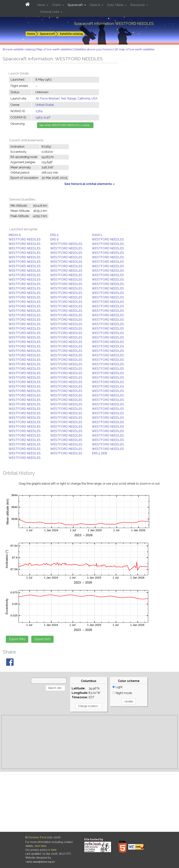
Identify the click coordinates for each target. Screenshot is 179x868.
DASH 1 (97, 235)
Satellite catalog (71, 34)
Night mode (122, 693)
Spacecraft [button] (76, 5)
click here (40, 846)
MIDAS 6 (15, 235)
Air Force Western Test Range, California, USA (67, 98)
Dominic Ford (37, 837)
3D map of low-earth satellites (135, 49)
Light (118, 687)
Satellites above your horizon (94, 49)
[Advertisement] (89, 742)
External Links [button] (50, 12)
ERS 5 (54, 235)
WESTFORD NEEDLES (25, 239)
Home (31, 34)
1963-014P (43, 117)
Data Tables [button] (116, 5)
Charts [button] (57, 5)
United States (45, 105)
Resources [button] (138, 5)
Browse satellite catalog (19, 49)
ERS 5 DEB (99, 453)
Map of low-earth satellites (55, 49)
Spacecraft (48, 34)
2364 (39, 111)
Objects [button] (95, 5)
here (54, 850)
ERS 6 (54, 239)
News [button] (42, 5)
